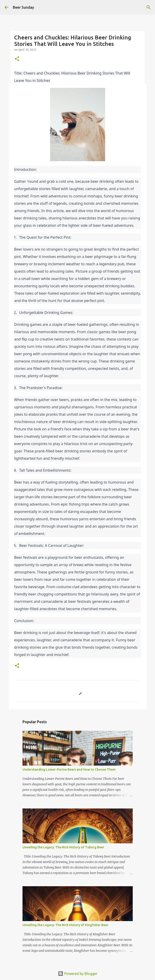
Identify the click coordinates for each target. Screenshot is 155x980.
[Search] (149, 7)
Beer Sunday (23, 7)
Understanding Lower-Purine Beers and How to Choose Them (69, 770)
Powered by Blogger (78, 974)
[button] (17, 59)
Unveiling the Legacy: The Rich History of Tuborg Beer (63, 847)
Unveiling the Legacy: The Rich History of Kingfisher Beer (65, 925)
